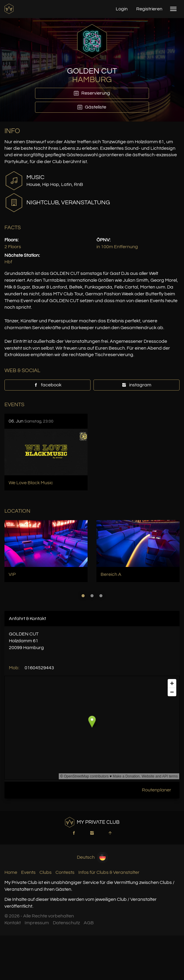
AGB (89, 923)
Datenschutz (66, 923)
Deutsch (92, 857)
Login (122, 9)
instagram (137, 385)
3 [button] (101, 596)
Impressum (37, 923)
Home (11, 872)
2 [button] (92, 596)
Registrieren (149, 9)
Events (28, 872)
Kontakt (13, 923)
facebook (47, 385)
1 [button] (83, 596)
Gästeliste (92, 107)
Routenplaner (157, 790)
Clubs (46, 872)
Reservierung (92, 93)
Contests (65, 872)
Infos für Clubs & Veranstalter (109, 872)
